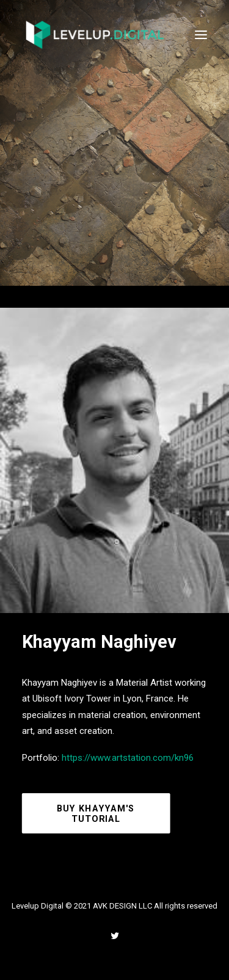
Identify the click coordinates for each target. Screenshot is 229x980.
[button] (201, 35)
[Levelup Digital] (95, 35)
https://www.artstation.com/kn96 (128, 758)
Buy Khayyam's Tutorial (97, 814)
